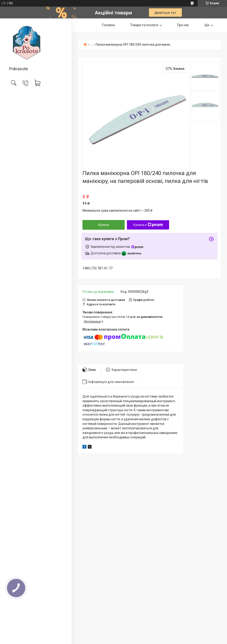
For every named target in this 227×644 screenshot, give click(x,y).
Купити (104, 225)
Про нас (183, 25)
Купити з (148, 225)
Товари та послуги (144, 25)
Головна (108, 25)
